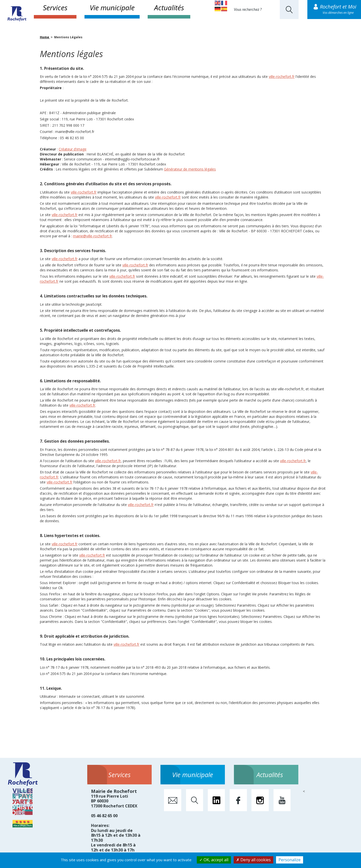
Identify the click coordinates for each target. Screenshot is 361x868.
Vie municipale (112, 8)
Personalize (290, 860)
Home (45, 37)
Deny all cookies (253, 860)
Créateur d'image (73, 149)
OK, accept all (214, 860)
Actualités (169, 8)
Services (55, 8)
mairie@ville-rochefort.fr (93, 236)
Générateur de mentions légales (190, 169)
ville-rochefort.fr (282, 76)
